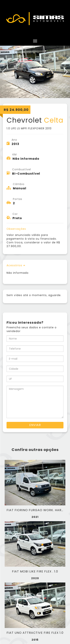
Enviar (35, 425)
